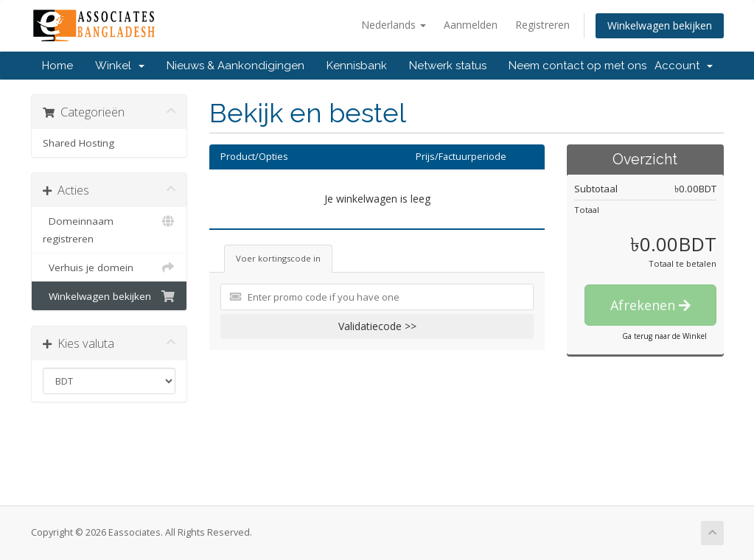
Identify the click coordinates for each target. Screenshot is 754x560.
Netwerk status (448, 66)
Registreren (542, 25)
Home (57, 66)
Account (684, 66)
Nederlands (394, 25)
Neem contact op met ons (577, 66)
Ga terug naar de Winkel (664, 336)
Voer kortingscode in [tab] (278, 258)
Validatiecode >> (377, 326)
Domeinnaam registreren (109, 229)
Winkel (120, 66)
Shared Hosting (78, 143)
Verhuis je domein (109, 267)
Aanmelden (471, 25)
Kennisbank (357, 66)
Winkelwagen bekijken (660, 25)
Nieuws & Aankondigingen (235, 66)
